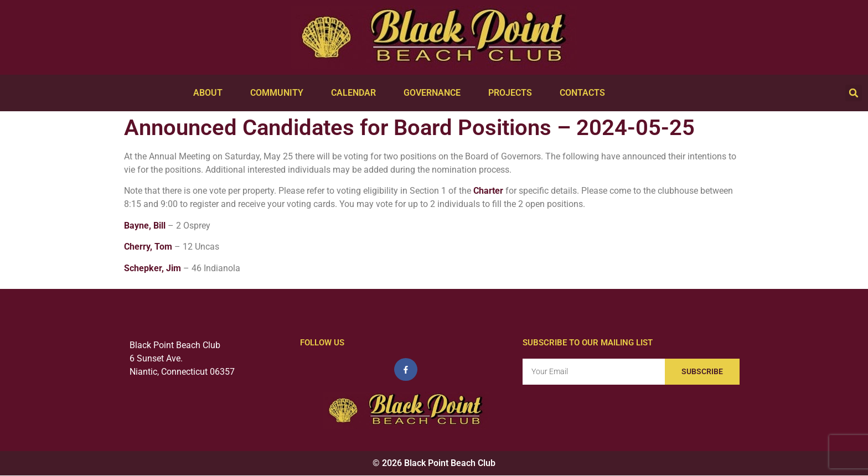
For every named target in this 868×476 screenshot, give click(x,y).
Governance (435, 93)
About (211, 93)
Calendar (356, 93)
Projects (513, 93)
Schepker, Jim (153, 268)
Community (280, 93)
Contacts (585, 93)
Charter (488, 191)
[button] (854, 93)
